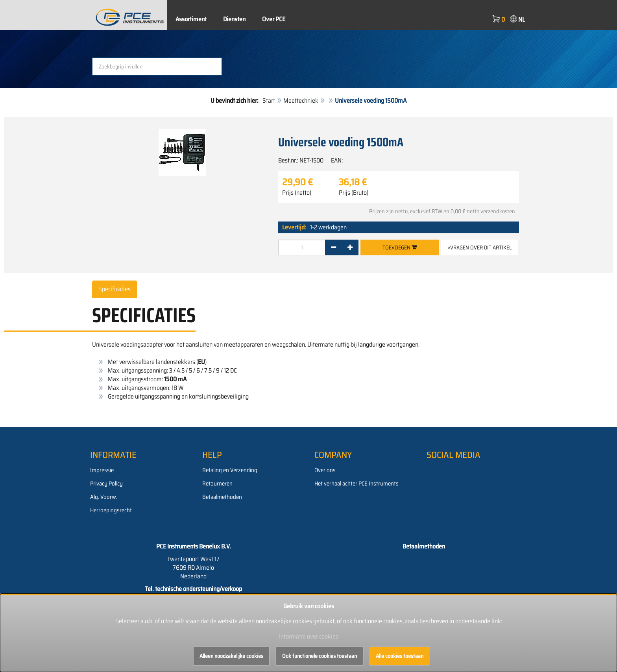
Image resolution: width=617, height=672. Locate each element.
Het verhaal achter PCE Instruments (357, 484)
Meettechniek (301, 101)
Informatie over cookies (309, 636)
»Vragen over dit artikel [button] (480, 247)
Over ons (325, 470)
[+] (350, 247)
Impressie (102, 470)
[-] (333, 247)
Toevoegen (400, 247)
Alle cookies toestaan (400, 656)
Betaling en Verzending (230, 470)
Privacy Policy (106, 484)
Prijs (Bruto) (354, 193)
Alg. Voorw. (104, 497)
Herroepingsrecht (111, 510)
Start (269, 101)
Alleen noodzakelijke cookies (231, 656)
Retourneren (217, 484)
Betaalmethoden (222, 497)
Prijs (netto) (297, 193)
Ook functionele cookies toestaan (320, 656)
